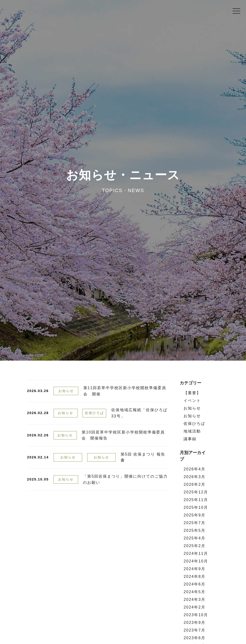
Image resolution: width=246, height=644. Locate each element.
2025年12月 (196, 492)
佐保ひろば (94, 413)
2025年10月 (196, 507)
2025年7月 (194, 523)
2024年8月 (194, 577)
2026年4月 (194, 469)
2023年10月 (196, 615)
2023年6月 (194, 638)
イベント (192, 401)
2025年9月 (194, 515)
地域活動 (192, 431)
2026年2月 (194, 484)
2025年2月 (194, 546)
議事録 (190, 439)
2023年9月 (194, 623)
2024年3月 (194, 600)
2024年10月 (196, 561)
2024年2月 (194, 607)
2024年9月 (194, 569)
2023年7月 (194, 630)
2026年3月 (194, 477)
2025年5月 (194, 530)
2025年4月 (194, 538)
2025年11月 (196, 500)
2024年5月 (194, 592)
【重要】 (192, 393)
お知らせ (66, 391)
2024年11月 (196, 553)
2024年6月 (194, 584)
